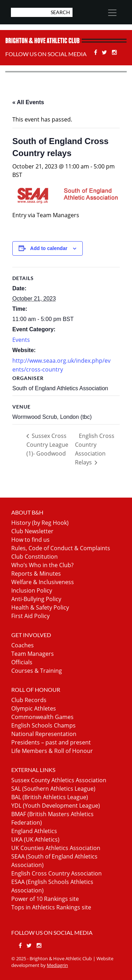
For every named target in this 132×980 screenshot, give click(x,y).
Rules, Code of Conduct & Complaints (61, 548)
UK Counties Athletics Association (56, 848)
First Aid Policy (30, 616)
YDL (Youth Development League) (56, 806)
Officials (22, 662)
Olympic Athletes (34, 708)
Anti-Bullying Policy (36, 599)
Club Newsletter (32, 531)
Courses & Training (37, 671)
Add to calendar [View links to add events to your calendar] (49, 248)
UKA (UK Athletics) (35, 839)
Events (21, 340)
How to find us (30, 540)
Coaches (23, 645)
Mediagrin (57, 965)
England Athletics (34, 831)
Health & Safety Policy (40, 607)
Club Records (29, 700)
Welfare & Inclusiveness (43, 582)
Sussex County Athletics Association (59, 780)
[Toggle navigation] (112, 13)
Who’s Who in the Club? (42, 565)
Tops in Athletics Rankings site (51, 907)
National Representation (44, 734)
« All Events (28, 102)
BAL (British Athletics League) (50, 797)
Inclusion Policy (32, 590)
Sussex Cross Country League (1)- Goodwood (47, 445)
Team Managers (33, 654)
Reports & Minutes (36, 574)
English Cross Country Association (56, 873)
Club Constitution (34, 557)
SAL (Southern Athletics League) (53, 789)
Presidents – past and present (51, 742)
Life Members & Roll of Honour (52, 751)
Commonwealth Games (42, 717)
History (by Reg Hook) (40, 523)
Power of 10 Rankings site (45, 899)
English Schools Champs (43, 725)
